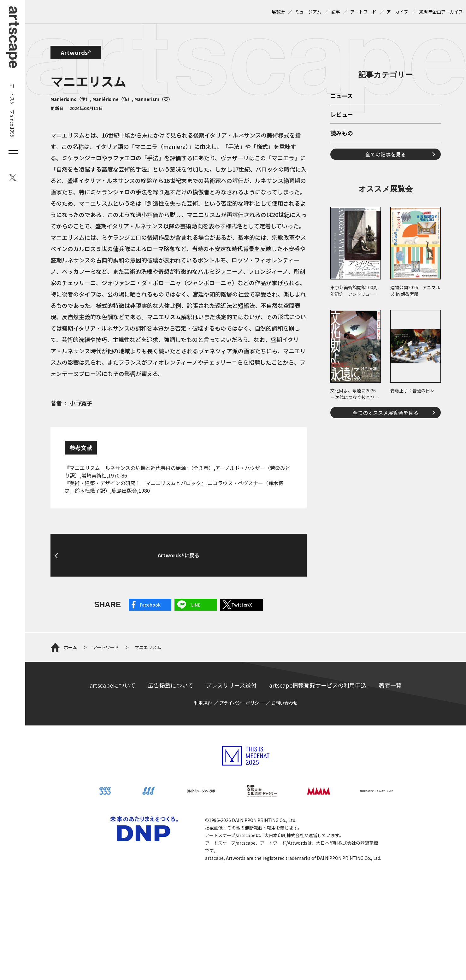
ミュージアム (308, 12)
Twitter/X (242, 605)
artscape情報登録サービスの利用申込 (318, 745)
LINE (196, 605)
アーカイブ (397, 12)
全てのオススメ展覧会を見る (386, 501)
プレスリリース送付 (231, 745)
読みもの (342, 222)
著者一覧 (390, 745)
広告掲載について (171, 745)
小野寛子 (81, 403)
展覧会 (278, 12)
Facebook (150, 605)
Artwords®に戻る (179, 555)
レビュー (342, 203)
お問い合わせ (284, 763)
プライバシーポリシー (241, 763)
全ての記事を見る (386, 243)
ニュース (342, 185)
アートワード (363, 12)
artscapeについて (112, 745)
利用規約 (203, 763)
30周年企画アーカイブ (441, 12)
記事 (336, 12)
